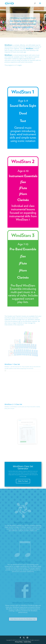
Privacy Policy (19, 642)
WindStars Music (23, 562)
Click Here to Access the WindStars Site (23, 619)
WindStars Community (23, 603)
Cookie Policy (27, 642)
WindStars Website (23, 523)
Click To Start (23, 481)
